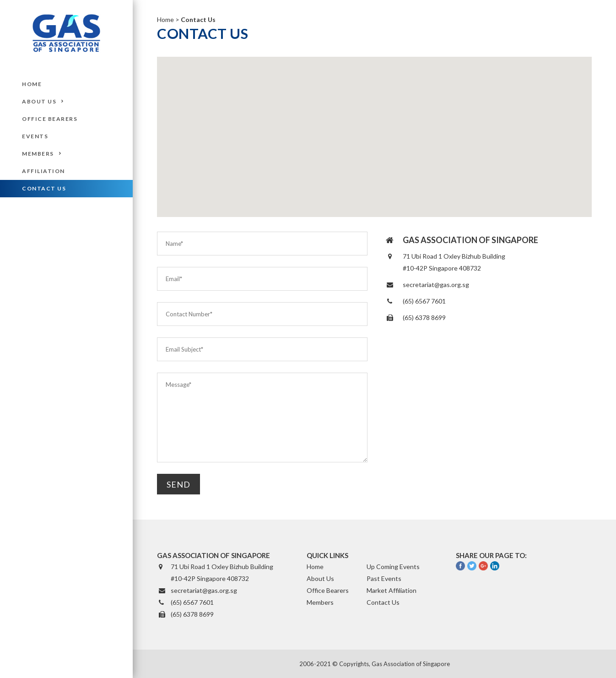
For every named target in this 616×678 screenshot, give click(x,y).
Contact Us (383, 602)
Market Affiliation (392, 590)
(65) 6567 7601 (424, 301)
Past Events (384, 578)
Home (165, 19)
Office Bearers (328, 590)
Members (320, 602)
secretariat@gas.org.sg (436, 285)
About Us (320, 578)
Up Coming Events (393, 567)
